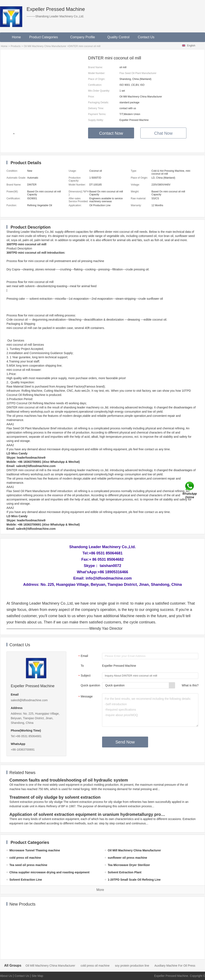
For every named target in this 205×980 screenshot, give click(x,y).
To (82, 666)
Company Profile (85, 37)
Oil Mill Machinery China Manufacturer (45, 46)
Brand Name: (95, 67)
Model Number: (97, 73)
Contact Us (146, 37)
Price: (91, 97)
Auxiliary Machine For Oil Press (175, 966)
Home (16, 37)
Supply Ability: (96, 120)
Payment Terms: (97, 114)
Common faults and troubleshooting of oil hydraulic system (69, 780)
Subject (84, 676)
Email (83, 656)
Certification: (95, 85)
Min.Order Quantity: (99, 91)
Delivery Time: (96, 108)
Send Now (125, 742)
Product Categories (46, 37)
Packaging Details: (98, 102)
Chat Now (163, 133)
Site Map (37, 976)
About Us (6, 976)
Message (85, 697)
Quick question (90, 685)
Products (16, 46)
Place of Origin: (97, 79)
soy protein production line (132, 966)
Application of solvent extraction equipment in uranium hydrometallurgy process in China (88, 814)
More (100, 890)
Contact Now (111, 133)
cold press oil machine (95, 966)
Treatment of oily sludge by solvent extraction (55, 797)
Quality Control (118, 37)
